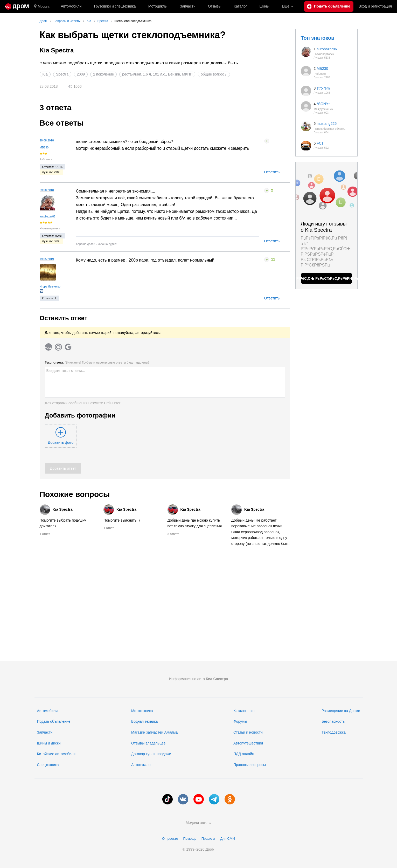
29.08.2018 (47, 190)
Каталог (240, 6)
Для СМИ (227, 839)
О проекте (170, 839)
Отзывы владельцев (148, 743)
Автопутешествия (248, 743)
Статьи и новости (248, 732)
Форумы (240, 721)
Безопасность (333, 721)
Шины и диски (49, 743)
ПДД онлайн (244, 754)
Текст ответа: (97, 363)
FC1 (320, 143)
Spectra (62, 74)
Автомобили (71, 6)
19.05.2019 (47, 259)
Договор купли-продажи (151, 754)
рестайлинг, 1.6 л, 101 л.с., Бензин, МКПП (157, 74)
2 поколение (103, 74)
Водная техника (144, 721)
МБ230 (44, 147)
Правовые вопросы (250, 765)
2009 (81, 74)
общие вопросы (214, 74)
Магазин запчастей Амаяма (154, 732)
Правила (208, 839)
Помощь (190, 839)
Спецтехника (48, 765)
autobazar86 (48, 216)
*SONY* (323, 104)
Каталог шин (244, 711)
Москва (42, 6)
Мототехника (142, 711)
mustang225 (327, 124)
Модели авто (198, 823)
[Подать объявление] (329, 6)
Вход (375, 6)
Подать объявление (54, 721)
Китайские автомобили (56, 754)
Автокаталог (142, 765)
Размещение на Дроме (341, 711)
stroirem (323, 88)
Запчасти (188, 6)
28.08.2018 (47, 140)
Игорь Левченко (50, 286)
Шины (264, 6)
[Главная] (17, 6)
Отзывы (215, 6)
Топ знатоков (318, 38)
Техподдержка (334, 732)
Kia (45, 74)
